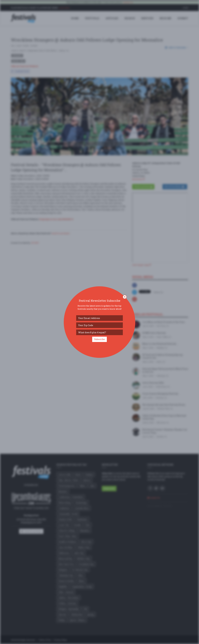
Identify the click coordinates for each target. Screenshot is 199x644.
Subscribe (99, 339)
